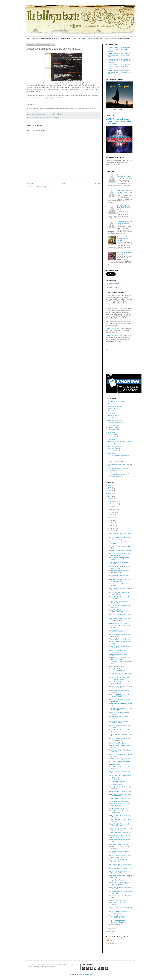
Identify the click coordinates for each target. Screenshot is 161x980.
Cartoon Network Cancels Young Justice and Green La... (119, 593)
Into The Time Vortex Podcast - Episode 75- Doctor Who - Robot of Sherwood (118, 121)
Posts (110, 940)
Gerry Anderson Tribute (117, 880)
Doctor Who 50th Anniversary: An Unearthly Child (120, 912)
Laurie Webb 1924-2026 (115, 470)
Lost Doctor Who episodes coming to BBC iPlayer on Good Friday (119, 474)
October (112, 507)
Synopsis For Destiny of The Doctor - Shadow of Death (121, 620)
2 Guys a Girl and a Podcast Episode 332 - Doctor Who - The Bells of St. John (119, 55)
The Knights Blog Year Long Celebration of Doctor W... (118, 917)
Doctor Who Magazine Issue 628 (118, 468)
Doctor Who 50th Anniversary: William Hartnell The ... (119, 611)
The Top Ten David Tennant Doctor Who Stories (123, 208)
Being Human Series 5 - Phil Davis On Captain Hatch (120, 580)
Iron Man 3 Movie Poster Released (120, 551)
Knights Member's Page (95, 38)
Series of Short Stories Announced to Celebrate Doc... (121, 908)
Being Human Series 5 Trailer (118, 655)
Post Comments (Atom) (42, 187)
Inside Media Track (113, 425)
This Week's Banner (116, 784)
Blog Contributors (65, 38)
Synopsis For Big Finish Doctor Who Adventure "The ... (121, 829)
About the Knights (79, 38)
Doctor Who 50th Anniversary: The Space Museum (120, 683)
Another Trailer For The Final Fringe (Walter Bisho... (120, 776)
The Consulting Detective (115, 437)
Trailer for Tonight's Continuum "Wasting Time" (119, 602)
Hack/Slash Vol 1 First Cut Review (120, 761)
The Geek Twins (113, 444)
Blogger (89, 974)
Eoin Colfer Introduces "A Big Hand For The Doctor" (120, 795)
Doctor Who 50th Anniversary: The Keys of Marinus (120, 805)
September (113, 509)
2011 (110, 932)
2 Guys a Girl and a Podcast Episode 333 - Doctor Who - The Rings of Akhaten (119, 49)
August (112, 512)
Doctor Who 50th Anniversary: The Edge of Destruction (120, 825)
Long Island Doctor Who (115, 406)
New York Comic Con (114, 446)
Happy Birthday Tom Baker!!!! (118, 743)
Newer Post (31, 184)
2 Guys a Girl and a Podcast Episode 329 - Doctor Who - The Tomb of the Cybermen (119, 72)
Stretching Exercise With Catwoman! (121, 639)
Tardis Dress (112, 432)
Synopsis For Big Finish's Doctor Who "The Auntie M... (119, 852)
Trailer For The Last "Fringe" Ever (120, 798)
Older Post (97, 184)
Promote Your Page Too (113, 287)
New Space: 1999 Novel (117, 666)
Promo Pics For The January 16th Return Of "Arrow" (120, 884)
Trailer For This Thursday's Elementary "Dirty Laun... (118, 921)
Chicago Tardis (112, 453)
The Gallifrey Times (114, 430)
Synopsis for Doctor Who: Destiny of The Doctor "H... (121, 877)
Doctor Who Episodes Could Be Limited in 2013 (119, 692)
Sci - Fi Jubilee (112, 434)
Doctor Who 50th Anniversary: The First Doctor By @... (120, 538)
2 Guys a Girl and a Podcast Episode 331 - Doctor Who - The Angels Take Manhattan (119, 61)
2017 (110, 488)
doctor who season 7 (54, 117)
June (111, 517)
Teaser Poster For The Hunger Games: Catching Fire (119, 781)
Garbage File (112, 404)
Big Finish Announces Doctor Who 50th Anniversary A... (120, 836)
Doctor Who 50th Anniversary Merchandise (118, 651)
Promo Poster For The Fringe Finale (120, 791)
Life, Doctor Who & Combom (116, 402)
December (113, 501)
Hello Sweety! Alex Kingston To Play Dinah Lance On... (120, 722)
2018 (110, 485)
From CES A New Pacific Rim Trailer (121, 869)
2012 (110, 929)
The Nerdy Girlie (113, 427)
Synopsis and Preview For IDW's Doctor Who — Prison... (119, 576)
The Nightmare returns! (115, 477)
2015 (110, 493)
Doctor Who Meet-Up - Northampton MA (120, 442)
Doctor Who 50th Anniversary (40, 117)
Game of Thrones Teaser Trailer (119, 801)
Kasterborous (112, 413)
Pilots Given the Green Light (118, 623)
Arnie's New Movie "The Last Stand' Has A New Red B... (120, 865)
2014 (110, 496)
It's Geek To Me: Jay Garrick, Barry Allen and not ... (120, 607)
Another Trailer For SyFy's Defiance (120, 759)
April (111, 523)
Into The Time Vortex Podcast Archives (45, 38)
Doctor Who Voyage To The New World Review (119, 812)
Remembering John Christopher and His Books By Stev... (121, 687)
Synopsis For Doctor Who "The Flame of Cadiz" (119, 861)
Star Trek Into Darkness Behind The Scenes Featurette (120, 534)
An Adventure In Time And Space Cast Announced (120, 567)
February (113, 528)
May (111, 520)
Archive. (118, 164)
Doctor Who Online (113, 416)
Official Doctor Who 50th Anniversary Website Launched (121, 674)
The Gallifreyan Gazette (113, 283)
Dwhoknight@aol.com (113, 329)
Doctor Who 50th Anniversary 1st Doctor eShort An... (119, 872)
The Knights (113, 301)
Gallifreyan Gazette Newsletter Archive (117, 38)
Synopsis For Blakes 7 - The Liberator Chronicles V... (118, 631)
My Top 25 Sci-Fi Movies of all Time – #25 (125, 253)
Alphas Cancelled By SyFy (118, 764)
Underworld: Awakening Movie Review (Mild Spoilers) (124, 223)
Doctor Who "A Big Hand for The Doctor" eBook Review (119, 670)
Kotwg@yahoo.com (112, 336)
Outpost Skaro (112, 411)
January (112, 531)
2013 (110, 499)
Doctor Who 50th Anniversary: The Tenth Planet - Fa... (120, 856)
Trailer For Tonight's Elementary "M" (120, 833)
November (113, 504)
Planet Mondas (112, 409)
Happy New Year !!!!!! (116, 925)
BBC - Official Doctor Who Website (118, 456)
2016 (110, 491)
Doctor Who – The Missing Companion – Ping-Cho (124, 239)
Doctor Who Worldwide (115, 420)
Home (28, 38)
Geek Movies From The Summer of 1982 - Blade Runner (125, 192)
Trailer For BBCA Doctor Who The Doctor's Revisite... (120, 696)
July (111, 515)
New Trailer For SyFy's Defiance (119, 844)
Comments (111, 944)
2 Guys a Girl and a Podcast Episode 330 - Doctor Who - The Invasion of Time (119, 67)
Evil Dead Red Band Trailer (118, 900)
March (112, 526)
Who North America (114, 449)
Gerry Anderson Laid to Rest (118, 808)
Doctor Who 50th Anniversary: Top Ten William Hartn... (120, 572)
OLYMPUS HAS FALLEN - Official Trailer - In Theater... (120, 658)
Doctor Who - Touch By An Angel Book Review (124, 176)
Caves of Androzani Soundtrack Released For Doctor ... (119, 678)
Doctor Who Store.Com (115, 451)
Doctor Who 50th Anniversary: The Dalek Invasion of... (120, 739)
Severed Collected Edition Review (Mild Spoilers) (120, 816)
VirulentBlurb (112, 439)
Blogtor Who (111, 418)
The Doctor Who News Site (116, 423)
